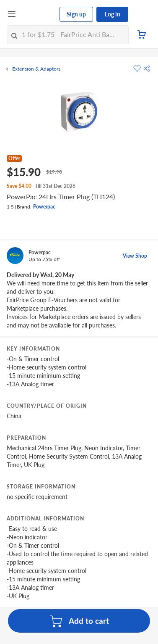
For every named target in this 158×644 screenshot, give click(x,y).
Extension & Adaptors (36, 69)
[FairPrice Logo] (38, 14)
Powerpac (44, 207)
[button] (147, 69)
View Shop (135, 256)
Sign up (76, 14)
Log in (113, 14)
